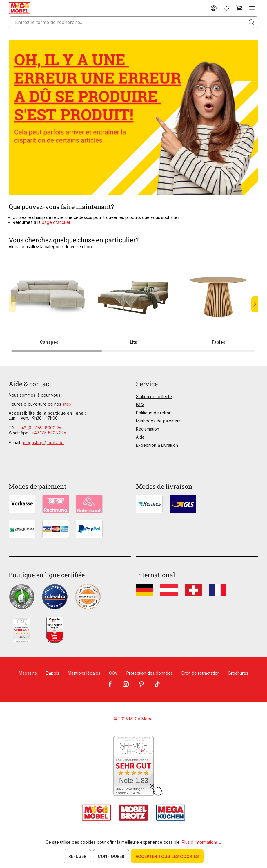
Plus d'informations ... (202, 842)
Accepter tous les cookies (167, 856)
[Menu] (252, 8)
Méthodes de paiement (158, 421)
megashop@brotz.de (43, 443)
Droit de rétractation (201, 673)
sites (67, 404)
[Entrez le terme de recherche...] (133, 22)
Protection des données (150, 673)
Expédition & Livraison (157, 445)
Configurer (111, 856)
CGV (113, 673)
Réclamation (148, 429)
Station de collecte (154, 397)
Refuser (77, 856)
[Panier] (239, 8)
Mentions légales (84, 673)
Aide (140, 437)
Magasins (28, 673)
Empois (52, 673)
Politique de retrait (154, 413)
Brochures (238, 673)
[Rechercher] (252, 22)
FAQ (140, 405)
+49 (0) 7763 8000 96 (40, 428)
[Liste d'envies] (226, 8)
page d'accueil (56, 222)
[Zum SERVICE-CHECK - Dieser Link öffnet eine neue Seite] (133, 766)
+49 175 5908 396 (49, 433)
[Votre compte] (214, 8)
